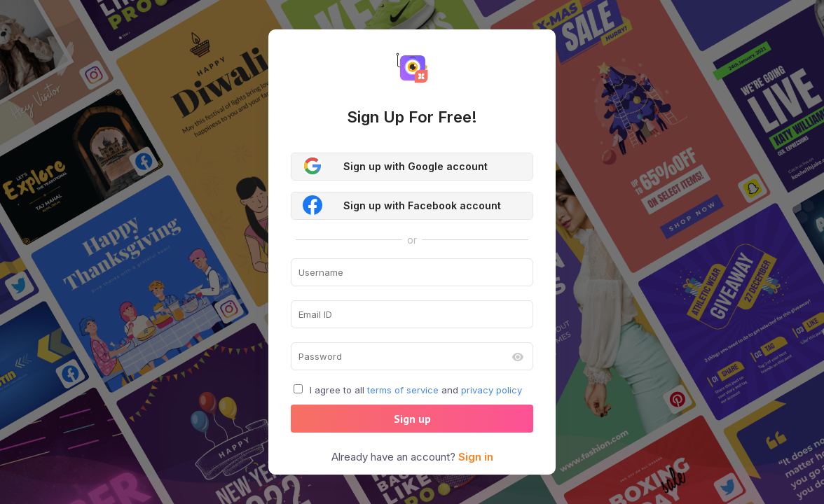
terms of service (403, 390)
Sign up (412, 419)
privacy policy (492, 390)
